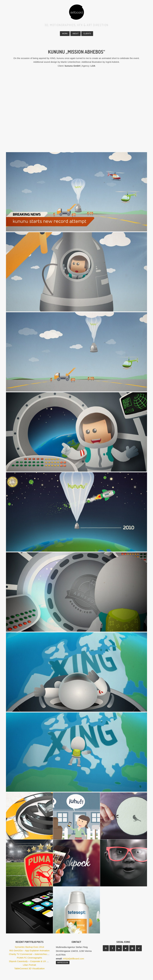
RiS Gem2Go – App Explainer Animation (29, 951)
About (76, 34)
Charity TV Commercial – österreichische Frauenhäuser (37, 954)
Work (65, 34)
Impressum (63, 963)
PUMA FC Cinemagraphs (29, 958)
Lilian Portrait (29, 965)
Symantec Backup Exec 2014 (29, 947)
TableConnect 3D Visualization (29, 968)
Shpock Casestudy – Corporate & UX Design (31, 961)
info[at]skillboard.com (74, 959)
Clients (87, 34)
